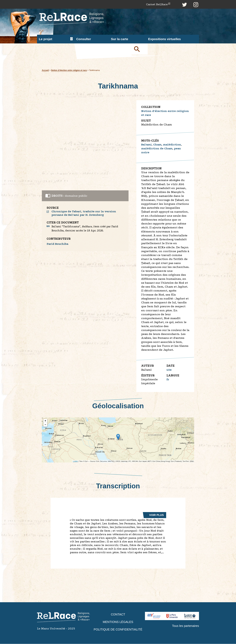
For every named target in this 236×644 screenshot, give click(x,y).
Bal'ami (147, 145)
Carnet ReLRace (156, 4)
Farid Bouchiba (58, 244)
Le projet (46, 39)
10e (169, 370)
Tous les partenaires (185, 626)
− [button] (45, 425)
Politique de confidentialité (118, 630)
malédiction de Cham (158, 149)
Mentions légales (118, 622)
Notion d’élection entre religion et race (70, 71)
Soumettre (141, 50)
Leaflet (75, 461)
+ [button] (45, 421)
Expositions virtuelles (164, 39)
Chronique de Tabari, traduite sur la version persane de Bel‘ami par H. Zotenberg (85, 213)
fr (168, 380)
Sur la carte (120, 39)
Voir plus (156, 515)
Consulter (84, 39)
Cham (158, 145)
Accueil (46, 71)
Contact (118, 614)
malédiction (174, 145)
